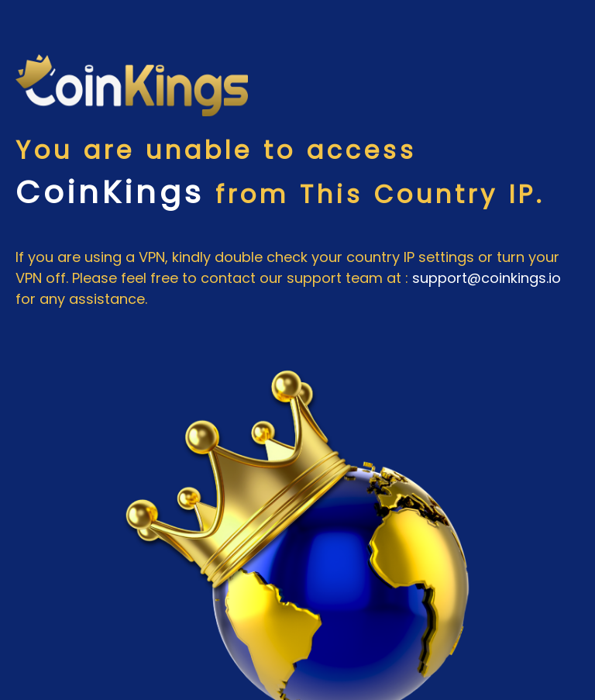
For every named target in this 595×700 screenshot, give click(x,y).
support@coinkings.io (487, 278)
